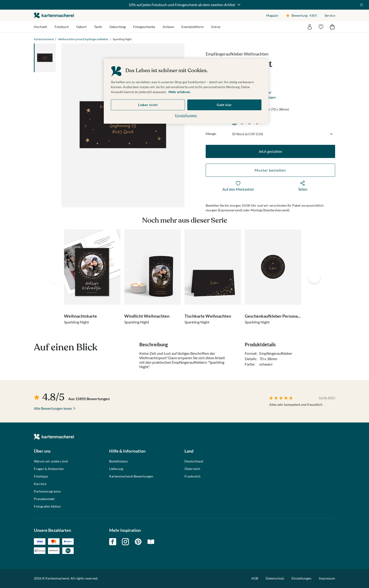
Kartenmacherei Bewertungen (131, 476)
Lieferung (116, 469)
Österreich (192, 469)
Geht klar (224, 105)
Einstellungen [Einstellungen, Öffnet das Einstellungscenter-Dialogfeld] (186, 115)
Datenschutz (275, 578)
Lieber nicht (148, 105)
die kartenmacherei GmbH (54, 15)
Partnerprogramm (47, 491)
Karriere (40, 484)
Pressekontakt (44, 499)
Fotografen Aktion (47, 506)
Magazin (272, 15)
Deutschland (194, 461)
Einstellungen (301, 578)
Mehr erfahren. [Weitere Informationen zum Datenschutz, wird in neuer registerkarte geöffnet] (180, 92)
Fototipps (41, 476)
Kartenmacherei (44, 39)
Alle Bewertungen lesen (53, 408)
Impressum (327, 578)
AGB (255, 578)
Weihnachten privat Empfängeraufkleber (83, 39)
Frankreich (193, 476)
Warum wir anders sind (51, 461)
